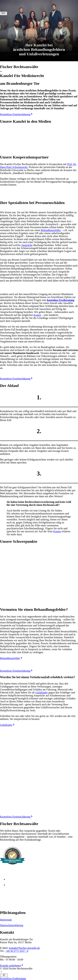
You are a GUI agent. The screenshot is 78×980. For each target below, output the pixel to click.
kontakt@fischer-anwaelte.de (24, 948)
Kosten (37, 315)
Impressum (6, 920)
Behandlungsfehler (51, 230)
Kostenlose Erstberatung (13, 978)
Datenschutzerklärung (12, 925)
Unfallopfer (42, 692)
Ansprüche (27, 245)
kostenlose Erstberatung (61, 300)
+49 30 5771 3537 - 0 (17, 951)
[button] (1, 972)
